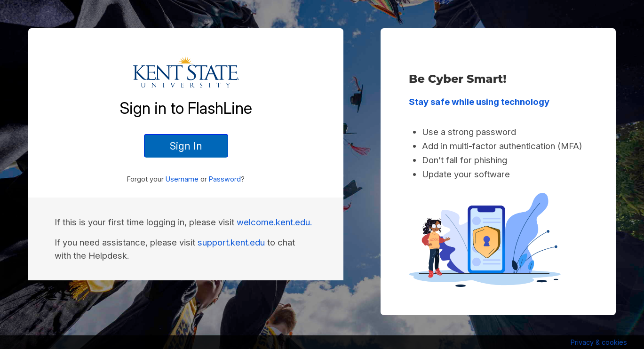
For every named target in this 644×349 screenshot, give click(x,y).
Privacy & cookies (599, 342)
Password (225, 179)
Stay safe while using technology (479, 102)
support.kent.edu (231, 242)
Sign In (186, 146)
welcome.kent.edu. (274, 222)
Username (182, 179)
